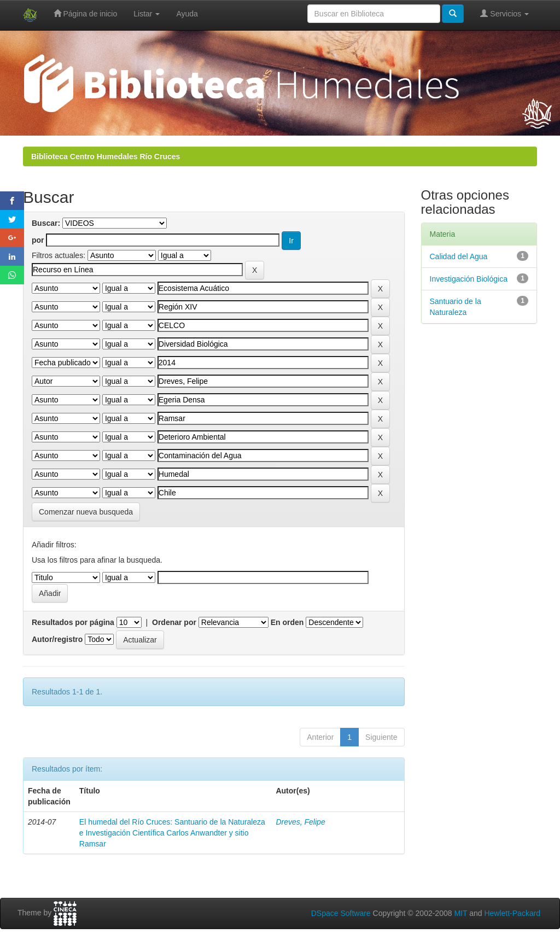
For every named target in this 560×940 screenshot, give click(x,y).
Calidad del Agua (459, 256)
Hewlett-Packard (512, 913)
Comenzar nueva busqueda (86, 512)
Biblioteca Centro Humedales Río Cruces (106, 156)
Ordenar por (174, 622)
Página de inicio (86, 13)
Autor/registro (57, 639)
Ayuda (187, 14)
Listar (147, 14)
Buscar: (46, 223)
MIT (460, 913)
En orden (287, 622)
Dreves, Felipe (300, 822)
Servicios (504, 13)
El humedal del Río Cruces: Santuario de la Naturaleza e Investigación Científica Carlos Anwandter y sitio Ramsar (172, 833)
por (38, 240)
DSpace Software (341, 913)
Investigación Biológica (469, 279)
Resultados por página (73, 622)
